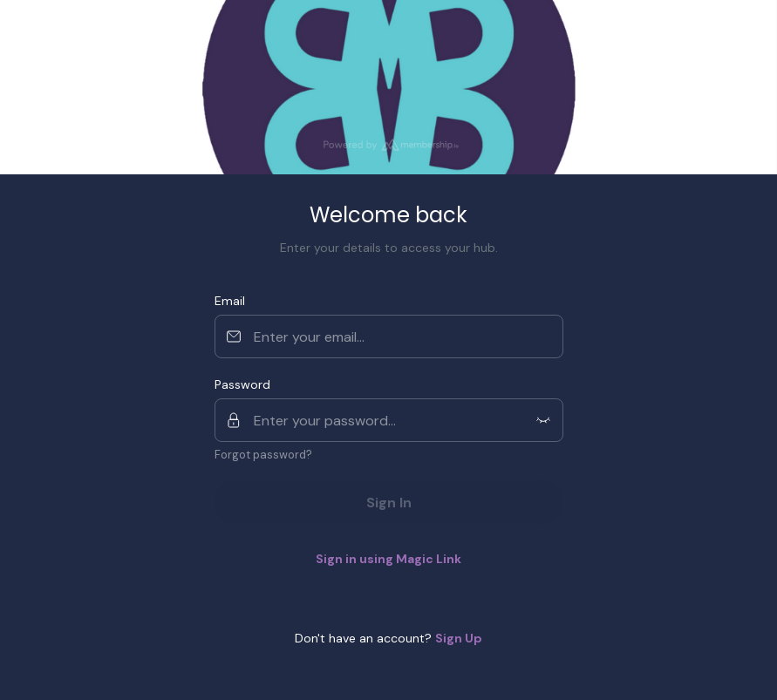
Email (230, 301)
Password (242, 384)
